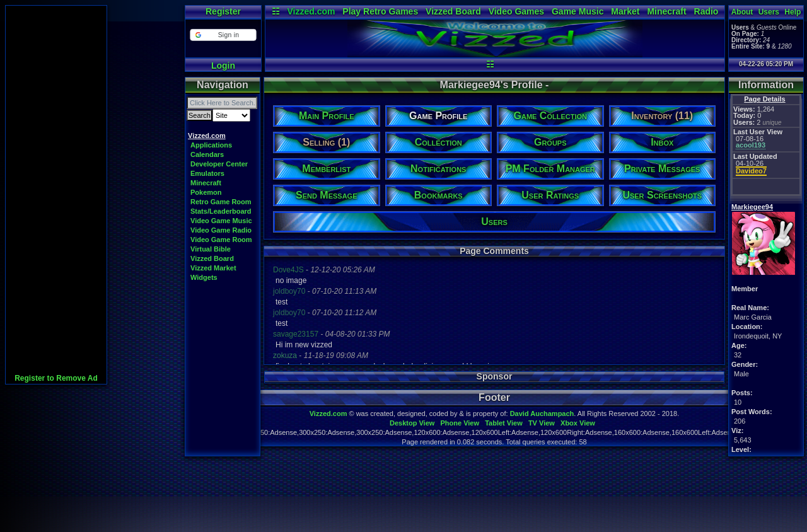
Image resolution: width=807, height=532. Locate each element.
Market (625, 11)
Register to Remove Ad (56, 378)
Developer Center (219, 164)
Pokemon (206, 192)
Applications (211, 145)
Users (769, 12)
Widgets (204, 277)
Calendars (207, 154)
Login (223, 66)
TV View (542, 423)
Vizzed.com (311, 11)
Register (223, 11)
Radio (706, 11)
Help (792, 12)
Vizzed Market (213, 268)
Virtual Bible (211, 249)
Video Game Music (221, 221)
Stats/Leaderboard (221, 211)
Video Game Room (221, 240)
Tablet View (504, 423)
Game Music (578, 11)
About (742, 12)
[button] (223, 35)
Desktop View (412, 423)
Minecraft (666, 11)
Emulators (207, 173)
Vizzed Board (453, 11)
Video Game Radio (221, 230)
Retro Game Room (221, 202)
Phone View (460, 423)
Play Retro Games (380, 11)
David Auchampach (542, 413)
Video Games (516, 11)
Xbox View (578, 423)
